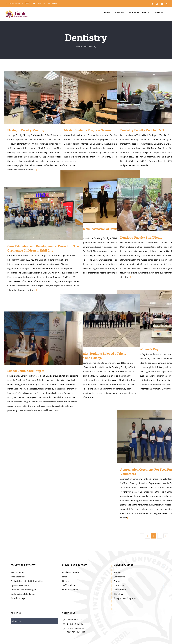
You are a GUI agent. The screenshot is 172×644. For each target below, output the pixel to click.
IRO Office (119, 594)
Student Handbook (71, 590)
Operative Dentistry (20, 585)
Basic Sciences (17, 572)
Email (65, 577)
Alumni (117, 581)
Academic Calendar (71, 572)
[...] (35, 170)
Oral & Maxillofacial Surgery (24, 590)
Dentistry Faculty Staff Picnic (141, 237)
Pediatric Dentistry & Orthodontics (27, 581)
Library (66, 581)
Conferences (120, 577)
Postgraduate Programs (125, 598)
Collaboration (120, 590)
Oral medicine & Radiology (23, 594)
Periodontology (18, 598)
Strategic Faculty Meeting (26, 130)
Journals (118, 572)
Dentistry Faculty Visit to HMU (142, 130)
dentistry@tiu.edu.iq (76, 624)
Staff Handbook (69, 585)
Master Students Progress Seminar (88, 130)
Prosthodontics (18, 577)
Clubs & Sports (121, 585)
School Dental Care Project (26, 371)
